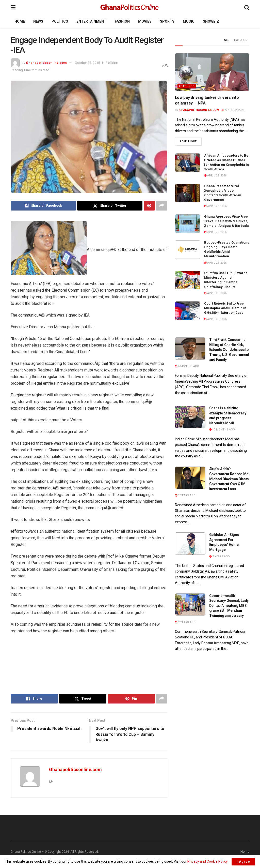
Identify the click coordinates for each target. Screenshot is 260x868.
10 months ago (222, 430)
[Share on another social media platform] (162, 206)
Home (20, 21)
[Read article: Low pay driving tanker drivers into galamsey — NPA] (212, 72)
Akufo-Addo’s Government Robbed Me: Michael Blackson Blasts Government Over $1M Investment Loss (229, 479)
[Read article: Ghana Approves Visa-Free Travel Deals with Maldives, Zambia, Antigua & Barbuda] (188, 224)
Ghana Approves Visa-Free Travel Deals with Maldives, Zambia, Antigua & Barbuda (226, 221)
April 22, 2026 (233, 110)
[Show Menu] (13, 8)
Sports (167, 21)
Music (189, 21)
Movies (145, 21)
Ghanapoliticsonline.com (46, 63)
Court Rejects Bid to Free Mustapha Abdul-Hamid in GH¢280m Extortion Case (225, 308)
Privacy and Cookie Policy (207, 861)
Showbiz (211, 21)
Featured (240, 40)
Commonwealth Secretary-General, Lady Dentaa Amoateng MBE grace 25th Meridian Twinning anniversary (229, 606)
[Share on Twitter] (110, 206)
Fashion (122, 21)
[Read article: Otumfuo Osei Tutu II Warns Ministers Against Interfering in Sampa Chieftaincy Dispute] (188, 280)
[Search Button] (247, 8)
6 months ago (187, 366)
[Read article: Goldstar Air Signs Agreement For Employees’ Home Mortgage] (190, 544)
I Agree (243, 862)
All (226, 40)
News (38, 21)
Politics (60, 21)
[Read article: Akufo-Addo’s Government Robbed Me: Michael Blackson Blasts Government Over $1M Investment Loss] (190, 478)
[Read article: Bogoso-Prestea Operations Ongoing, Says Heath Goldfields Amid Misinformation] (188, 250)
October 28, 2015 (87, 63)
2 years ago (185, 495)
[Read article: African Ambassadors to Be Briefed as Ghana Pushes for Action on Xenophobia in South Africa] (188, 163)
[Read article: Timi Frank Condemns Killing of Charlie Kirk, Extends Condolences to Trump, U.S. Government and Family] (190, 349)
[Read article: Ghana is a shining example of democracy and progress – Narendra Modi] (190, 417)
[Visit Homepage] (130, 8)
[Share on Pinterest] (149, 206)
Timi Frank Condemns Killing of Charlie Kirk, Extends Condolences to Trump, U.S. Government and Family (229, 350)
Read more (191, 141)
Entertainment (91, 21)
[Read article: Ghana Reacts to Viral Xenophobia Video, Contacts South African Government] (188, 193)
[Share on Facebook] (43, 206)
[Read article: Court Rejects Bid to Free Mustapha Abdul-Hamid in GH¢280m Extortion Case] (188, 311)
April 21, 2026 (215, 293)
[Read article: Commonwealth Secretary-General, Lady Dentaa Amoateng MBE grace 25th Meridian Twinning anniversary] (190, 605)
